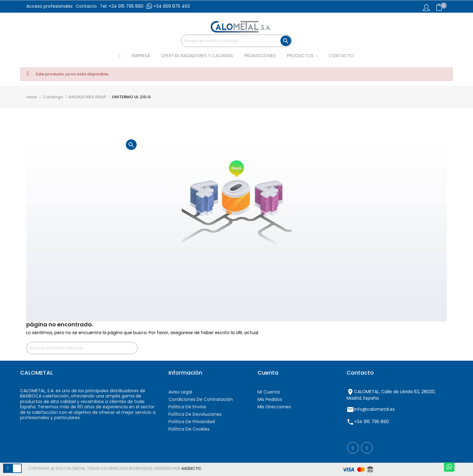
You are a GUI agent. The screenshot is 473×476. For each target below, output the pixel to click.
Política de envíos (187, 407)
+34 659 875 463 (168, 6)
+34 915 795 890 (371, 422)
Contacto (86, 6)
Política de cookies (189, 429)
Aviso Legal (180, 392)
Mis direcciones (274, 407)
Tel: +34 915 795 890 (122, 6)
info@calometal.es (374, 409)
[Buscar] (236, 41)
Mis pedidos (270, 399)
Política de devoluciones (195, 414)
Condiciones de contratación (201, 399)
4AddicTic (192, 468)
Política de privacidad (192, 422)
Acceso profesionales (49, 6)
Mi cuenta (269, 392)
